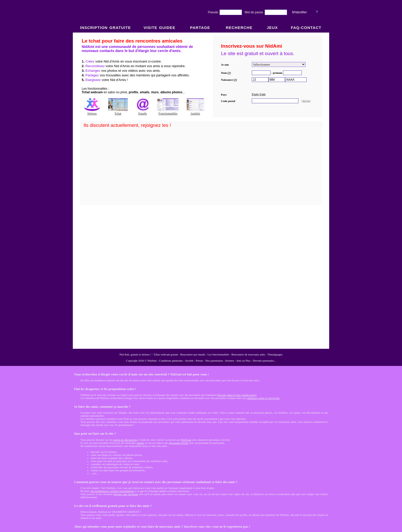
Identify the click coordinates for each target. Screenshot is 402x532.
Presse (199, 361)
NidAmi (152, 361)
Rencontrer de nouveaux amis (248, 354)
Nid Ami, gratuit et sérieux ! (135, 354)
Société (189, 361)
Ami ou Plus (243, 361)
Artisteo (230, 361)
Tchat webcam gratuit (166, 354)
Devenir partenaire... (264, 361)
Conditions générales (171, 361)
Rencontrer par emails (193, 354)
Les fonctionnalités (218, 354)
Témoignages (275, 354)
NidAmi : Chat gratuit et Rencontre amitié (201, 190)
